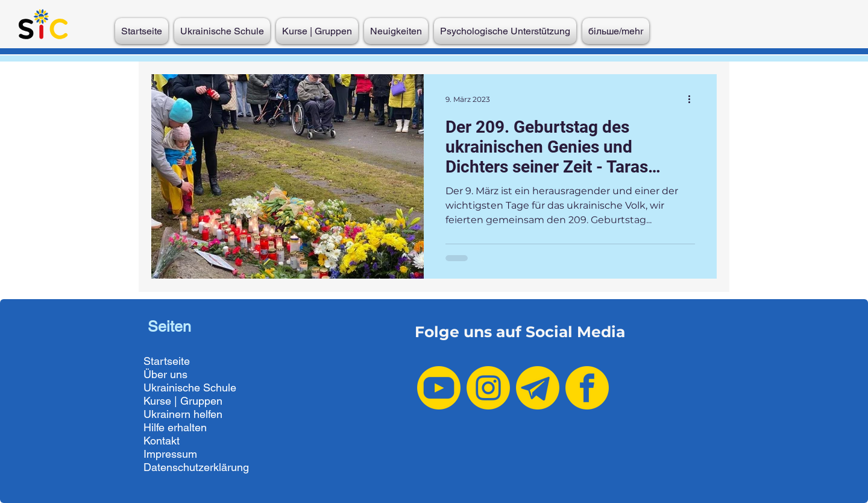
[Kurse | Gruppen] (202, 401)
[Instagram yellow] (488, 388)
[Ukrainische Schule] (202, 388)
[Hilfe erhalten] (202, 428)
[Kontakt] (202, 441)
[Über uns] (202, 375)
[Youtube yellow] (439, 388)
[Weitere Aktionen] (693, 99)
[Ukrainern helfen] (202, 414)
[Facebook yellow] (587, 388)
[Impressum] (202, 454)
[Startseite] (202, 361)
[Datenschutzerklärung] (202, 467)
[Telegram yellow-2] (538, 388)
